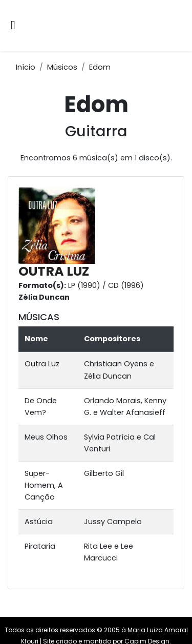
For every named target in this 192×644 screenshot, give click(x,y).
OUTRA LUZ (54, 271)
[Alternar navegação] (13, 26)
